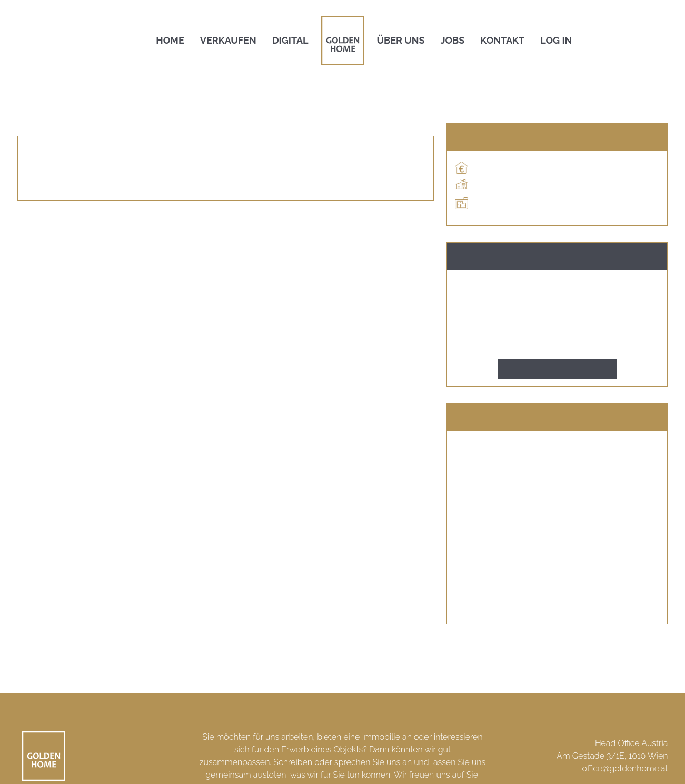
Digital (290, 40)
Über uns (401, 40)
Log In (556, 40)
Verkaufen (228, 40)
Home (170, 40)
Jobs (453, 40)
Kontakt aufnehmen (557, 369)
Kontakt (502, 40)
